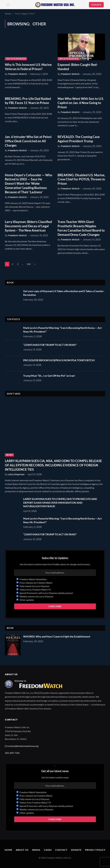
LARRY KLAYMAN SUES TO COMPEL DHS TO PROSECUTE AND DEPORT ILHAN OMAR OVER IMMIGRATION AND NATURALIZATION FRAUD (60, 503)
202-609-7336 (12, 753)
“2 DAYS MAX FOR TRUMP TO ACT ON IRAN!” (50, 345)
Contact (61, 850)
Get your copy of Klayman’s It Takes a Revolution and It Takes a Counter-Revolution (64, 293)
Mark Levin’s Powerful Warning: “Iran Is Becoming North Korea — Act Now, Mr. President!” (62, 330)
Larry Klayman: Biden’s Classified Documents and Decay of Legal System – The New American (28, 226)
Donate (76, 850)
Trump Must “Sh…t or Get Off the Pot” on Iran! (49, 376)
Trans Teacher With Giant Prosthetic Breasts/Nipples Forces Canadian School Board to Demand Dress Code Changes (81, 228)
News (9, 455)
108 (29, 264)
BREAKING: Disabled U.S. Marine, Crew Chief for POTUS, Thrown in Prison (81, 179)
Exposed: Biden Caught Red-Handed (78, 67)
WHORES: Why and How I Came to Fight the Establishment (57, 636)
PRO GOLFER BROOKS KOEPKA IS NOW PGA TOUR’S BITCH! (59, 360)
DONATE (96, 5)
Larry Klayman (16, 474)
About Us (22, 850)
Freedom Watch (17, 74)
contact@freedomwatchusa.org (23, 746)
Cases (48, 850)
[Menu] (8, 5)
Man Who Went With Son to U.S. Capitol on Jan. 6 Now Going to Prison (81, 103)
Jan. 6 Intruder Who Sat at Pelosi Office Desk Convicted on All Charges (28, 141)
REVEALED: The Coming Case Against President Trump (79, 139)
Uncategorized (16, 59)
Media (36, 850)
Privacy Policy (95, 850)
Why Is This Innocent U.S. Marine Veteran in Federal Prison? (28, 67)
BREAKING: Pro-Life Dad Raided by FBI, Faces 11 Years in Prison (28, 101)
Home (8, 850)
